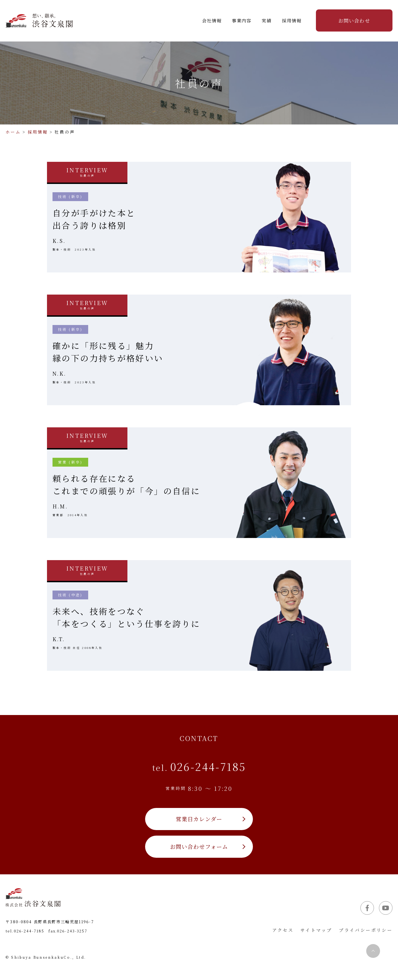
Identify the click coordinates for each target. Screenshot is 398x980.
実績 (267, 21)
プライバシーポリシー (366, 930)
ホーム (13, 132)
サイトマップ (316, 930)
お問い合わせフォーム (199, 847)
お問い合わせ (354, 20)
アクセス (283, 930)
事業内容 (242, 21)
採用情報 (292, 21)
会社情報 (212, 21)
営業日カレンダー (199, 819)
